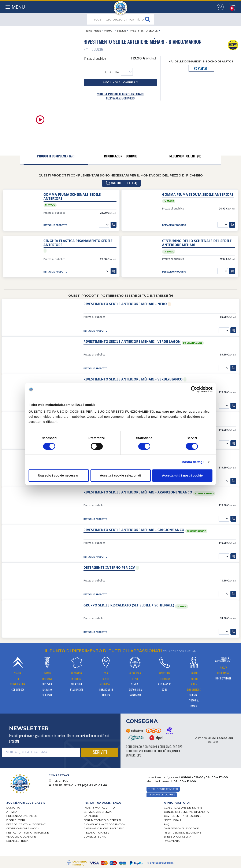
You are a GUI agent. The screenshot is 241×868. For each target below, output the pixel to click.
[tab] (56, 157)
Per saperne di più (162, 863)
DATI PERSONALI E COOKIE (181, 828)
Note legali (172, 820)
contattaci (201, 68)
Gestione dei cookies (162, 795)
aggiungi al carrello (120, 82)
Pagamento (172, 841)
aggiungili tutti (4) (121, 183)
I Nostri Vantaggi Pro (99, 808)
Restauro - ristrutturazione (28, 833)
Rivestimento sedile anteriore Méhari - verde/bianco (133, 379)
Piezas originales (96, 833)
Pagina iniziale (92, 31)
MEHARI (109, 31)
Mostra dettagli (193, 462)
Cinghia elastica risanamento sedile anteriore (78, 243)
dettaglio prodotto (55, 225)
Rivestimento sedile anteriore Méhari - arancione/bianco (138, 492)
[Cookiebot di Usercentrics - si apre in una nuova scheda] (194, 389)
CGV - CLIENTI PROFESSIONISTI (183, 816)
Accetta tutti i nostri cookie (182, 475)
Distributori (16, 820)
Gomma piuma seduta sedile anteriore (198, 195)
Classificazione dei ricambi (183, 808)
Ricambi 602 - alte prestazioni (105, 824)
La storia (13, 808)
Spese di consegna (177, 837)
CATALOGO (91, 816)
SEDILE (121, 31)
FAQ (167, 824)
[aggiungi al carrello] (114, 225)
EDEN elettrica (17, 841)
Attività (12, 812)
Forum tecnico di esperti (102, 820)
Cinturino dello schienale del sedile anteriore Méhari (197, 243)
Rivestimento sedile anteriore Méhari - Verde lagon (132, 342)
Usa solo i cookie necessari (59, 475)
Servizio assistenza (97, 812)
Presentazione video (22, 816)
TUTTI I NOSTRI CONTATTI (163, 789)
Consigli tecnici (95, 837)
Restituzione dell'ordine (183, 833)
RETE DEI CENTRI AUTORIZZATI (26, 824)
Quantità (119, 72)
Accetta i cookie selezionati (120, 475)
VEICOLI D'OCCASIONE (21, 837)
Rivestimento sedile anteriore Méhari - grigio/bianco (134, 530)
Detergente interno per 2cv (109, 568)
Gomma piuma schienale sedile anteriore (72, 197)
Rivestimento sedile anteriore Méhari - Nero (125, 304)
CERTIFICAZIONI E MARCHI (23, 828)
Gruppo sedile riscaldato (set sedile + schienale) (129, 605)
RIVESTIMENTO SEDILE (143, 31)
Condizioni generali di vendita (186, 812)
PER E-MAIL (60, 781)
